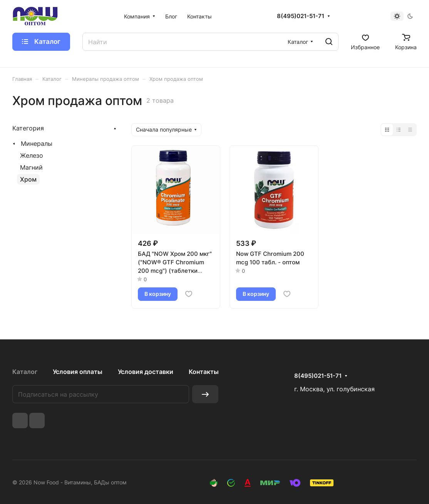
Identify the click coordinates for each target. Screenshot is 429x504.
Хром (28, 179)
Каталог (25, 372)
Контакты (204, 372)
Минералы (37, 144)
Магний (31, 167)
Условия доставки (146, 372)
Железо (32, 155)
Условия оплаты (78, 372)
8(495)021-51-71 (301, 16)
